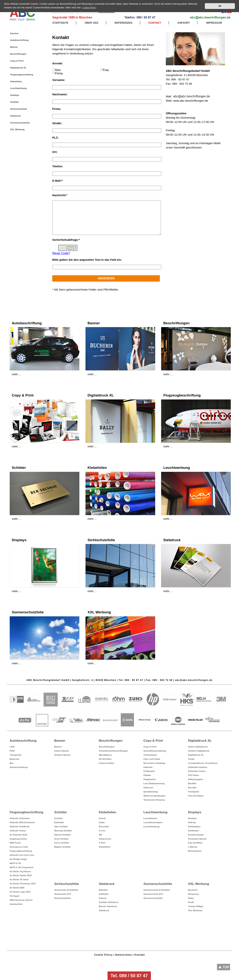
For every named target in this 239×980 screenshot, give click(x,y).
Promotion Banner (197, 839)
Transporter (16, 755)
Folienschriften (107, 763)
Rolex (191, 898)
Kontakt (155, 23)
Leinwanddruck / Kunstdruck (203, 763)
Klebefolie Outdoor (198, 767)
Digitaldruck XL (18, 68)
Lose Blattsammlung (154, 783)
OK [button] (220, 6)
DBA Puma (15, 843)
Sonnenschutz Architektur (157, 890)
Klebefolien (16, 81)
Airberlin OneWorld (20, 827)
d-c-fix (102, 831)
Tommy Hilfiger (196, 906)
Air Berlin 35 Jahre (19, 879)
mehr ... (16, 374)
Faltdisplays (194, 827)
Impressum (214, 23)
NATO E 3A (15, 863)
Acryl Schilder (61, 839)
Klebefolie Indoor (197, 771)
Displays (15, 95)
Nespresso (194, 894)
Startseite (60, 23)
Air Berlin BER (17, 888)
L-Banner (193, 847)
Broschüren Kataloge (154, 763)
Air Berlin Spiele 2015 (21, 875)
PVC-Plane (193, 775)
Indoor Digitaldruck (198, 747)
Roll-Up (192, 822)
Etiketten (103, 890)
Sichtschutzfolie (18, 109)
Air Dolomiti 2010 (18, 835)
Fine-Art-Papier (196, 796)
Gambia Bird (16, 904)
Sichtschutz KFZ (63, 894)
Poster (191, 759)
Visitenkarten (150, 755)
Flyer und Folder (152, 759)
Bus (12, 763)
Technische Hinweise (154, 800)
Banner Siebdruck (108, 906)
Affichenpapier (196, 779)
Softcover (148, 788)
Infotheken (193, 831)
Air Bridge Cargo (18, 859)
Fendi (191, 902)
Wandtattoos (105, 755)
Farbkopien (149, 771)
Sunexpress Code (19, 847)
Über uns (91, 23)
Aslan (102, 822)
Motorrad (14, 759)
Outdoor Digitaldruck (199, 751)
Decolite (192, 788)
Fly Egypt (15, 896)
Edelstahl (59, 822)
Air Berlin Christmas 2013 (23, 884)
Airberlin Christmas (20, 818)
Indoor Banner (62, 751)
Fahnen (103, 898)
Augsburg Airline (18, 839)
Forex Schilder (62, 843)
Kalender (148, 767)
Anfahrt (184, 23)
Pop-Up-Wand (195, 843)
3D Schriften (105, 759)
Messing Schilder (63, 831)
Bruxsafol (104, 827)
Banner (14, 47)
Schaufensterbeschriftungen (113, 751)
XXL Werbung (17, 129)
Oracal (102, 818)
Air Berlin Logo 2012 (20, 892)
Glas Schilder (61, 827)
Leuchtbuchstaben (153, 822)
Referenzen (123, 23)
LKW (12, 747)
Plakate (147, 775)
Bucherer (193, 890)
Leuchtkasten (150, 818)
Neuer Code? (61, 253)
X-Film (102, 843)
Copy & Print (17, 61)
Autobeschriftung (19, 40)
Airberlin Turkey (18, 831)
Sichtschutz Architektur (66, 890)
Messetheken (195, 851)
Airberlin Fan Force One (22, 855)
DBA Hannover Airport (21, 900)
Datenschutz (123, 955)
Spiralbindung (151, 792)
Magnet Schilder (62, 847)
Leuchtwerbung (18, 88)
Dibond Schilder (62, 835)
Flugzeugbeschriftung (22, 75)
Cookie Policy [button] (89, 8)
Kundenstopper (196, 835)
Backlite (192, 783)
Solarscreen (105, 839)
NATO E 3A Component (22, 867)
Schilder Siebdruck (108, 902)
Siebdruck (15, 116)
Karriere (14, 33)
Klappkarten (150, 779)
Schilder (14, 102)
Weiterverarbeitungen (154, 796)
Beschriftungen (18, 54)
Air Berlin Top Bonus (20, 871)
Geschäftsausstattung (155, 751)
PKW (12, 751)
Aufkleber (104, 894)
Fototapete (194, 792)
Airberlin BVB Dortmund (22, 822)
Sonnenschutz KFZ (153, 894)
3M (100, 835)
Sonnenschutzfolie (20, 123)
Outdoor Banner (62, 755)
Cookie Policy (103, 955)
